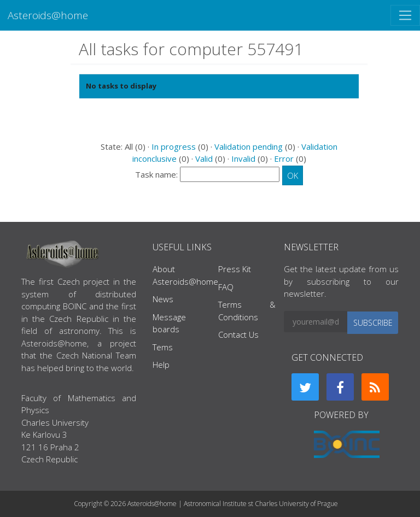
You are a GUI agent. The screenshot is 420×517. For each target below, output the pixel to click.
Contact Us (238, 334)
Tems (163, 347)
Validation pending (249, 146)
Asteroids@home (48, 15)
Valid (204, 158)
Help (161, 365)
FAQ (226, 287)
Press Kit (235, 269)
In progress (174, 146)
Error (284, 158)
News (163, 299)
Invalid (243, 158)
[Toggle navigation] (405, 15)
